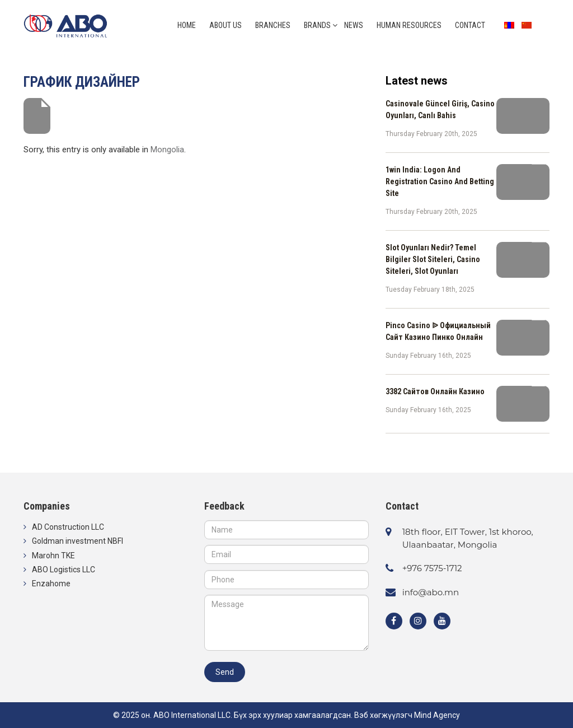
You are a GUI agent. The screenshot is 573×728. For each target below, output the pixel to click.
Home (187, 25)
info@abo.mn (431, 592)
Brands (317, 25)
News (354, 25)
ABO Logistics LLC (64, 570)
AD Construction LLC (68, 527)
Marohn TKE (53, 556)
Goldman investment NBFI (78, 541)
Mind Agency (437, 715)
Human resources (409, 25)
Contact (470, 25)
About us (226, 25)
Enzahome (51, 584)
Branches (273, 25)
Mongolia (167, 150)
